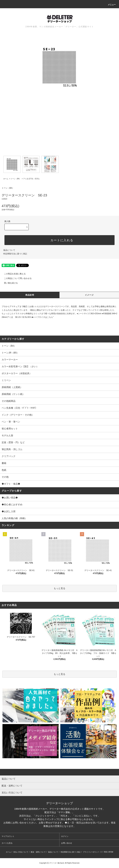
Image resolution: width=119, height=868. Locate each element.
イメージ (89, 295)
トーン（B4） (16, 179)
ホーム (6, 179)
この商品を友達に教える (13, 274)
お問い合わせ (67, 843)
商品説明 (30, 295)
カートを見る (7, 843)
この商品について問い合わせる (16, 278)
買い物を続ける (9, 283)
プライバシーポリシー (91, 852)
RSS (106, 852)
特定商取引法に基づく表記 (15, 254)
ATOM (111, 852)
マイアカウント (8, 836)
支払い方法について (21, 852)
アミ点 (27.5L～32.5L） (32, 179)
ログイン (65, 836)
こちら (50, 317)
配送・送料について (38, 852)
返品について (9, 250)
